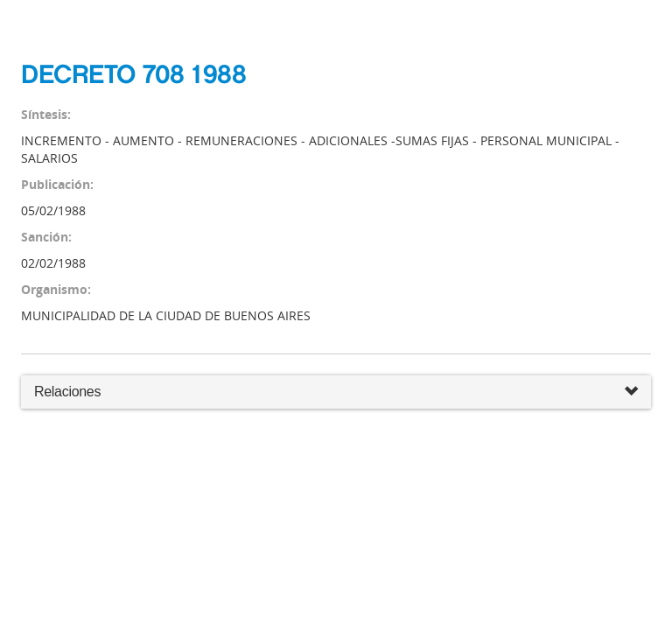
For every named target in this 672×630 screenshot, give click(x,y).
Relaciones (336, 392)
